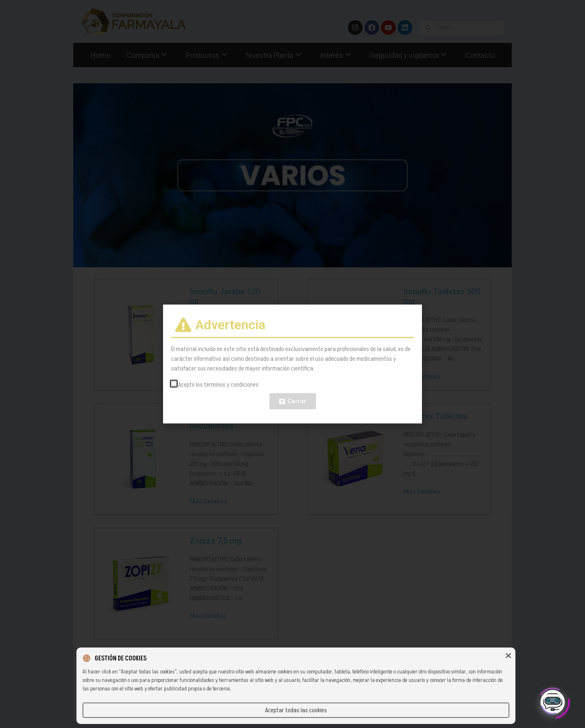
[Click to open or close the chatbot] (553, 699)
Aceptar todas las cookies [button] (296, 710)
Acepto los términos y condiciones (218, 385)
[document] (292, 364)
